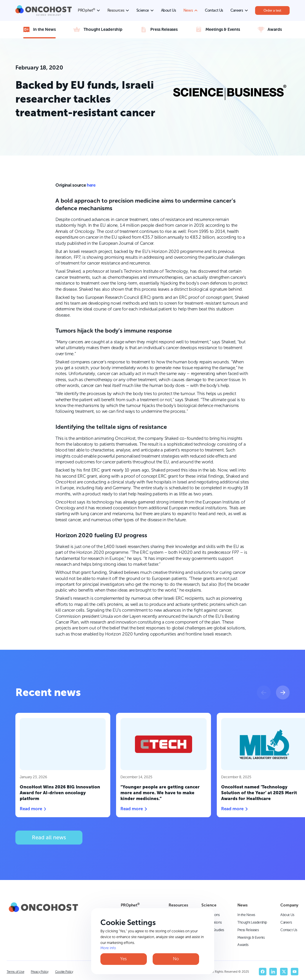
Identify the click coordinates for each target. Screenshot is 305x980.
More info (108, 948)
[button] (264, 692)
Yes (123, 959)
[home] (44, 10)
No (176, 959)
